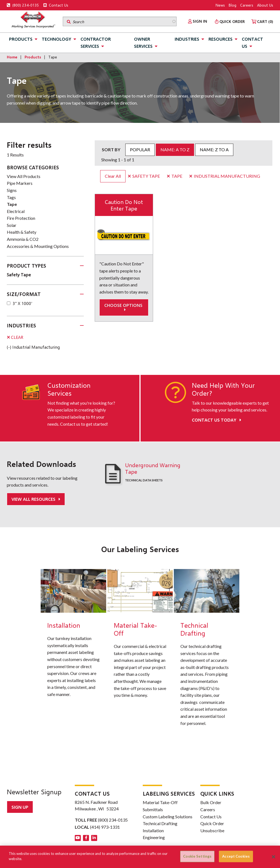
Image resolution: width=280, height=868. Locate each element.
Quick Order (212, 823)
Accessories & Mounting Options (38, 246)
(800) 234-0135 (23, 5)
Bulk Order (211, 802)
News (220, 5)
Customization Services (69, 389)
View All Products (24, 176)
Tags (11, 197)
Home (12, 57)
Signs (12, 190)
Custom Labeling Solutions (168, 816)
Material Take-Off (160, 802)
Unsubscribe (212, 830)
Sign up (20, 807)
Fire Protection (21, 218)
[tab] (45, 266)
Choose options (124, 307)
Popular (140, 149)
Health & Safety (22, 232)
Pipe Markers (20, 183)
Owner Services (143, 42)
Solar (12, 225)
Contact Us (56, 5)
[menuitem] (198, 21)
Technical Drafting (160, 823)
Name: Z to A (214, 149)
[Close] (273, 857)
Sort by (111, 149)
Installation (153, 830)
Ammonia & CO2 (23, 239)
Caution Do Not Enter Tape (124, 205)
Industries (187, 39)
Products (21, 39)
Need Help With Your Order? (223, 389)
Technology (56, 39)
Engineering (154, 837)
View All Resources (34, 499)
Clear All (113, 176)
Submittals (153, 809)
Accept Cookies (236, 856)
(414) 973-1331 (105, 827)
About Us (265, 5)
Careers (247, 5)
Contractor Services (96, 42)
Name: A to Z (175, 149)
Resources (221, 39)
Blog (233, 5)
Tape (12, 204)
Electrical (16, 211)
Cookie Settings (197, 856)
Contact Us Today (217, 420)
